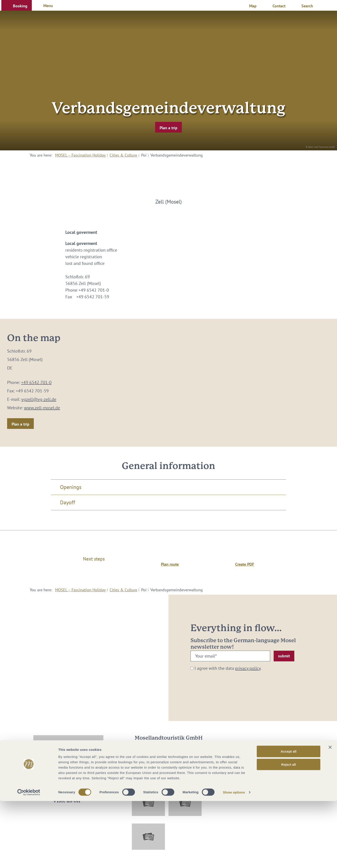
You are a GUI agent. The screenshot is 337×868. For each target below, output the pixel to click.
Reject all (289, 831)
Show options (234, 859)
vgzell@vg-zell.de (39, 399)
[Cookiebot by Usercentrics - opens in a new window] (29, 859)
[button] (17, 5)
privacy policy (248, 668)
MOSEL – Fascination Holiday (80, 155)
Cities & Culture (123, 155)
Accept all (289, 818)
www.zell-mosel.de (42, 408)
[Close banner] (330, 814)
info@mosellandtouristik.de (169, 762)
